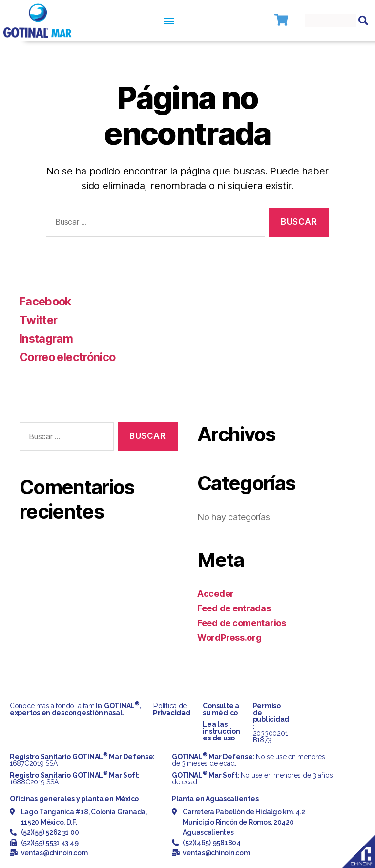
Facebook (47, 301)
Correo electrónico (71, 357)
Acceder (216, 594)
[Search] (363, 21)
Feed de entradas (234, 608)
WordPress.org (229, 638)
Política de (171, 709)
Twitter (39, 320)
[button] (169, 21)
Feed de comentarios (242, 623)
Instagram (47, 338)
